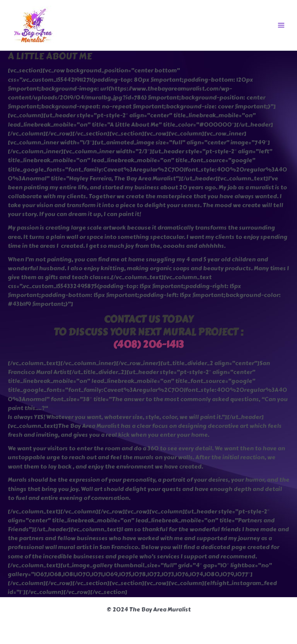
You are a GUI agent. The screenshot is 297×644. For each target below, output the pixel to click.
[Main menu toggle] (281, 25)
